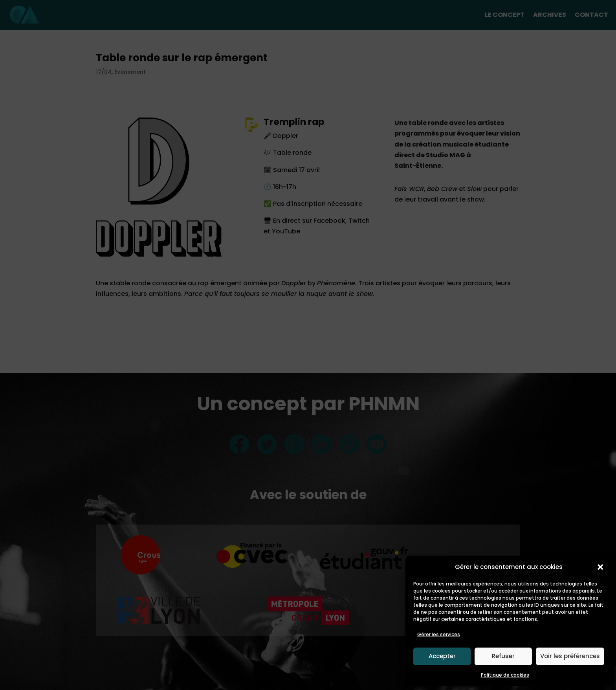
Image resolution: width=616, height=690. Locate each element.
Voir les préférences (570, 656)
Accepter (442, 656)
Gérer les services (439, 634)
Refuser (503, 656)
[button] (600, 567)
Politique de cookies (505, 675)
